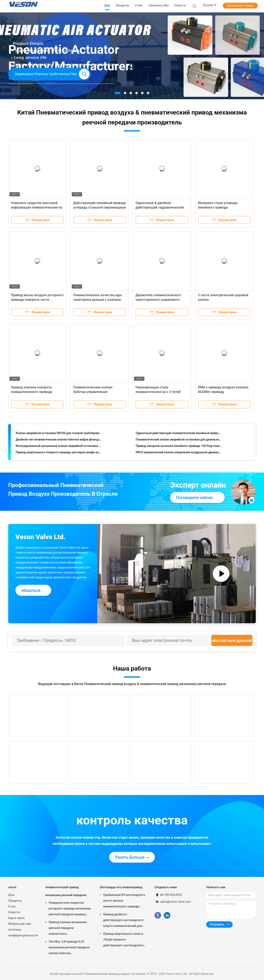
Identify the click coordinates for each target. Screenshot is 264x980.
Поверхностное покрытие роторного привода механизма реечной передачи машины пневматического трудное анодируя (70, 909)
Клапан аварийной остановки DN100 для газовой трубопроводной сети (59, 434)
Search (84, 74)
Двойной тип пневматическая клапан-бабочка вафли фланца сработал (59, 440)
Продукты (15, 901)
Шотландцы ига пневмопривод (121, 887)
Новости (14, 912)
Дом (11, 895)
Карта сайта (16, 918)
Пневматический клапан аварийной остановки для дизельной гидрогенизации (179, 440)
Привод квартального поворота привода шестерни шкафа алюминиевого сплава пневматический (59, 453)
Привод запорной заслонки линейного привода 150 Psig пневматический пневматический (179, 447)
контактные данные (232, 640)
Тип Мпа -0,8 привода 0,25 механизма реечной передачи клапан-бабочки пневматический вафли (69, 948)
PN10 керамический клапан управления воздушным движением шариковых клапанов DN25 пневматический (179, 453)
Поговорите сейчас (240, 6)
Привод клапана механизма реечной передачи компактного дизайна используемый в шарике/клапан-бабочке (68, 929)
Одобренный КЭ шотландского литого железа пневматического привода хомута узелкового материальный (124, 901)
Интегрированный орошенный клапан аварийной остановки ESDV (59, 447)
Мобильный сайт (20, 924)
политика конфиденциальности (23, 932)
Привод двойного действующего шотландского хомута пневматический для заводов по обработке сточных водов (124, 921)
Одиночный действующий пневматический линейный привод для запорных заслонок (179, 434)
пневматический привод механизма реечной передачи (66, 891)
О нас (12, 906)
